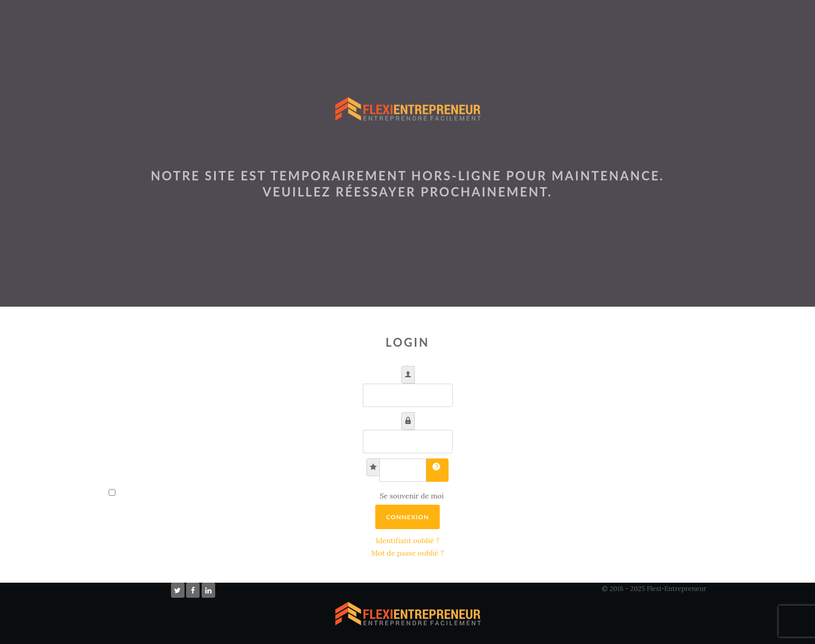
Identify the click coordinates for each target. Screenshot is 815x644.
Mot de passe (412, 416)
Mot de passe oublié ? (407, 553)
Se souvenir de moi (411, 496)
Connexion (407, 517)
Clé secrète (377, 462)
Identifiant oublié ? (407, 541)
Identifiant (412, 369)
